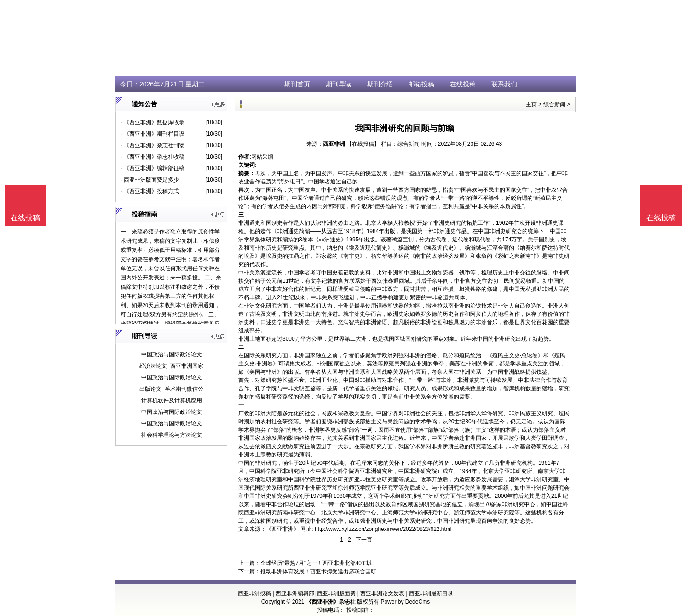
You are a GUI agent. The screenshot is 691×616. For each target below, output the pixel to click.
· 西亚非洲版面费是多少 (150, 180)
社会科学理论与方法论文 (172, 435)
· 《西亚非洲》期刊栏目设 (153, 134)
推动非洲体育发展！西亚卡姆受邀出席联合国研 (318, 571)
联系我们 (504, 84)
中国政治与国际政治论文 (172, 354)
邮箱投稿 (421, 84)
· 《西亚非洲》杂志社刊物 (153, 145)
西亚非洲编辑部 (295, 593)
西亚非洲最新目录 (431, 593)
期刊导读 (339, 84)
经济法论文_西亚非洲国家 (171, 366)
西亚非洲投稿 (254, 593)
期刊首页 (297, 84)
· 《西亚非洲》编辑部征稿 (153, 168)
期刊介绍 (380, 84)
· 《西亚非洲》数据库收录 (153, 122)
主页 (531, 104)
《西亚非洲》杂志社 (331, 602)
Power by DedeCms (405, 602)
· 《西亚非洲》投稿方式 (150, 191)
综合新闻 (554, 104)
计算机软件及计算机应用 (172, 400)
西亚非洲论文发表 (382, 593)
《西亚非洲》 (282, 529)
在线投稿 (463, 84)
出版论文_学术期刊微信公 (171, 389)
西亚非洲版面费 (336, 593)
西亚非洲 (334, 144)
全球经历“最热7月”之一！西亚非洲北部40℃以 (316, 563)
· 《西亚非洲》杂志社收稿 (153, 157)
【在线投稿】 (363, 144)
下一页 (364, 540)
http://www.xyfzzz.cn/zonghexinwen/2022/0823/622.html (383, 529)
